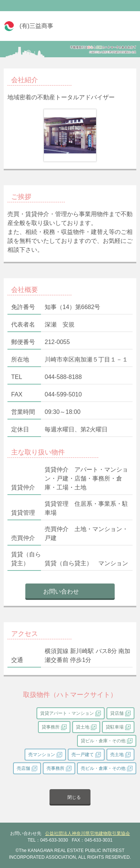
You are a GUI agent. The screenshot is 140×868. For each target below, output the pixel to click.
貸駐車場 (115, 727)
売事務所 (55, 768)
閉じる (74, 797)
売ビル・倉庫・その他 (103, 768)
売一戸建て (83, 755)
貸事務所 (51, 727)
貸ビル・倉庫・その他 (103, 741)
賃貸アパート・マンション (67, 713)
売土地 (117, 755)
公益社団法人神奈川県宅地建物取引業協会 (87, 833)
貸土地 (83, 727)
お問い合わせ (61, 591)
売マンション (42, 755)
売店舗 (23, 768)
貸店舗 (117, 713)
